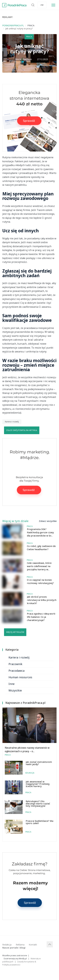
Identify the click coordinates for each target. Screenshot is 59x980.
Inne (12, 684)
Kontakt (33, 945)
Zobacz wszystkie (48, 521)
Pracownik (15, 664)
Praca (29, 37)
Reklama (20, 945)
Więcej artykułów (15, 632)
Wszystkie (15, 690)
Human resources (20, 677)
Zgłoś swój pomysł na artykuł (22, 430)
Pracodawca (16, 671)
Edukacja (30, 773)
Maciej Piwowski (23, 59)
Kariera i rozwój (12, 422)
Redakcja (7, 945)
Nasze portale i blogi (14, 948)
